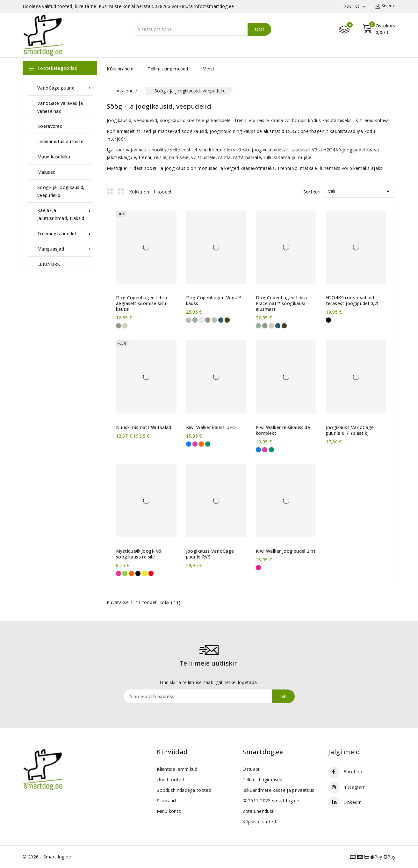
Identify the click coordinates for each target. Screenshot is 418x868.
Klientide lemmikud (177, 769)
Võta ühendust (258, 811)
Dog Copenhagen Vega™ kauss (214, 301)
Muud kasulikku (54, 157)
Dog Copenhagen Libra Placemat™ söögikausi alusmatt (281, 303)
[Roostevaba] (189, 320)
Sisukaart (167, 801)
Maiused (46, 172)
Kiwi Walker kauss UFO (211, 427)
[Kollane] (144, 573)
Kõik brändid (120, 69)
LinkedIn (352, 802)
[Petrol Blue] (221, 320)
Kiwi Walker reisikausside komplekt (283, 430)
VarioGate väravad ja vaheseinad (60, 107)
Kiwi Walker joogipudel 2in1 (286, 551)
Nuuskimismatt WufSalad (144, 427)
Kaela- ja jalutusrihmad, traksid (65, 214)
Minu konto (169, 811)
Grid (110, 191)
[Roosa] (195, 444)
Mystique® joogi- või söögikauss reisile (139, 554)
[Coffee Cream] (125, 326)
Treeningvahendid (65, 233)
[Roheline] (208, 444)
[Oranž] (201, 444)
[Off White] (201, 320)
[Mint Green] (195, 320)
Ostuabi (251, 769)
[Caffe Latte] (214, 320)
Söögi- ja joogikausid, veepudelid (61, 191)
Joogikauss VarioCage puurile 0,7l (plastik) (350, 430)
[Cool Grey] (119, 326)
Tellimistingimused (168, 69)
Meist (209, 69)
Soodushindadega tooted (184, 790)
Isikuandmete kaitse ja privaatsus (278, 790)
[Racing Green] (227, 320)
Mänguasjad (65, 249)
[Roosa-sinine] (258, 568)
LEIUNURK (49, 264)
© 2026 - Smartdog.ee (47, 857)
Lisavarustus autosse (60, 141)
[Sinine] (189, 444)
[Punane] (151, 573)
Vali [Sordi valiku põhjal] (360, 190)
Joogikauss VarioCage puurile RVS (210, 554)
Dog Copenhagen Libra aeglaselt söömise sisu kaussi (141, 303)
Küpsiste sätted (259, 822)
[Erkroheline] (125, 573)
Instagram (354, 787)
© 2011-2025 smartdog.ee (271, 801)
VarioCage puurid (65, 88)
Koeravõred (50, 126)
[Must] (328, 320)
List (121, 191)
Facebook (354, 772)
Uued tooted (170, 780)
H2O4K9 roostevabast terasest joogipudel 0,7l (352, 301)
